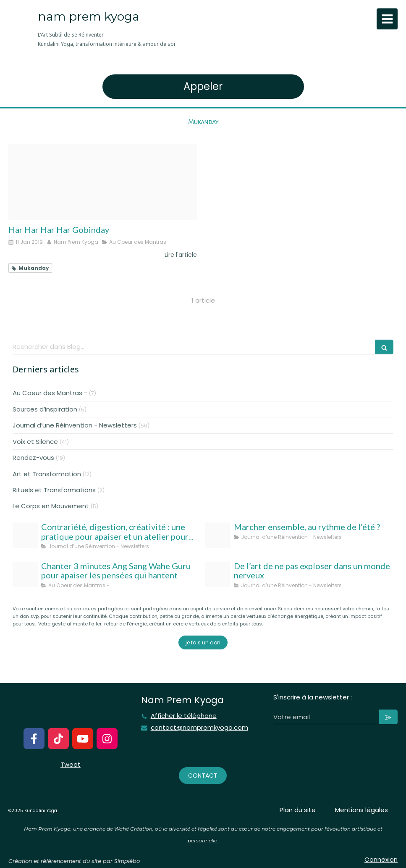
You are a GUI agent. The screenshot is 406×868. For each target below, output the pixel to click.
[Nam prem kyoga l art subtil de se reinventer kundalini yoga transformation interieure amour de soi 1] (218, 574)
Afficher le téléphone (184, 716)
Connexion (381, 859)
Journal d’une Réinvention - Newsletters (75, 425)
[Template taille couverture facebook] (218, 535)
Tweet (71, 764)
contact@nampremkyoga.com (199, 728)
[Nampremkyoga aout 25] (25, 535)
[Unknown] (103, 182)
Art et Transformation (47, 474)
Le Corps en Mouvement (51, 506)
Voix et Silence (35, 442)
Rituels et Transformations (54, 490)
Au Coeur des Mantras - (50, 393)
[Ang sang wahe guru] (25, 574)
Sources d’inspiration (45, 409)
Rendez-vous (33, 458)
